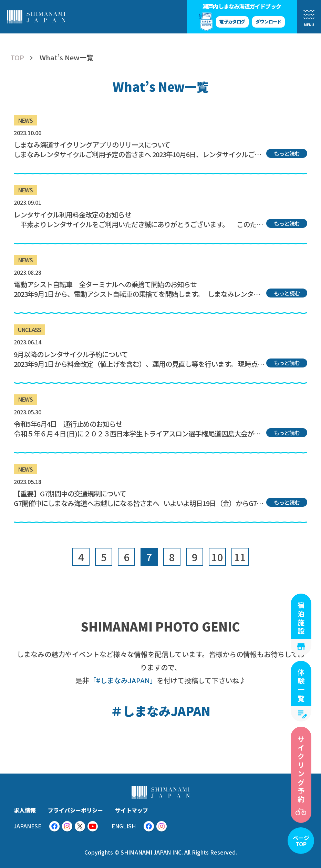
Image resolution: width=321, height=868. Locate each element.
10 (217, 557)
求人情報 (25, 810)
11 (240, 557)
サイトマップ (132, 810)
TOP (17, 58)
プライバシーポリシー (75, 810)
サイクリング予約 (301, 770)
